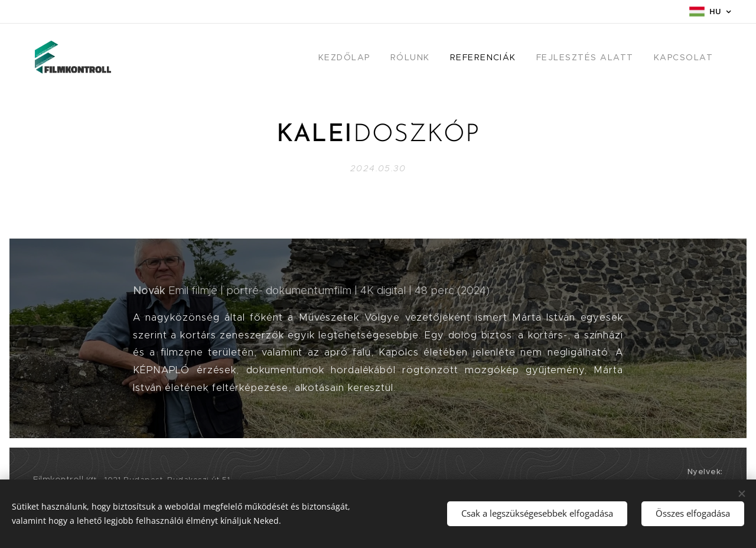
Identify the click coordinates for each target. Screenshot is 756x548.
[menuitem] (364, 57)
